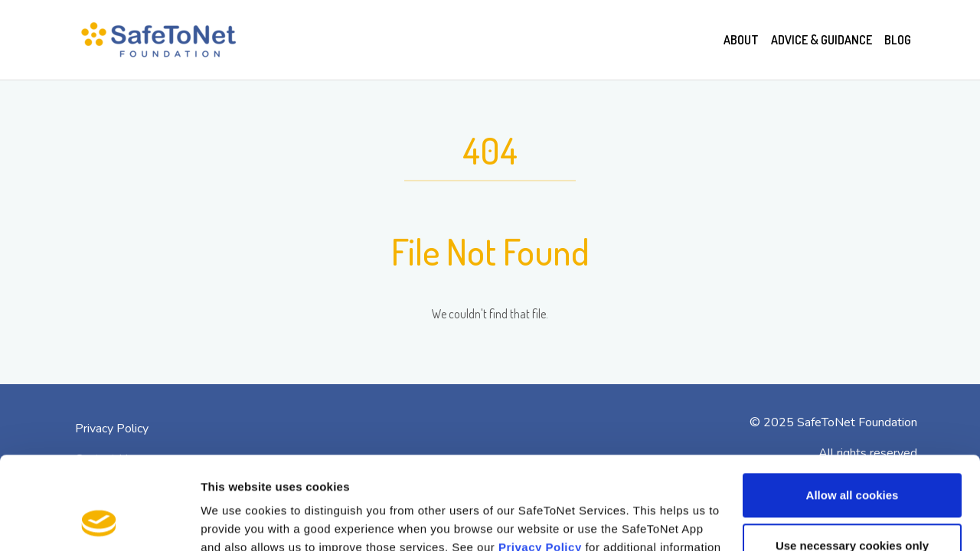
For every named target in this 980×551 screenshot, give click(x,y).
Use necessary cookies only (852, 458)
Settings (224, 521)
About (741, 40)
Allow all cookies (853, 408)
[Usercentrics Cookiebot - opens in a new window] (99, 521)
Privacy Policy (540, 460)
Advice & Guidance (822, 40)
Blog (898, 40)
